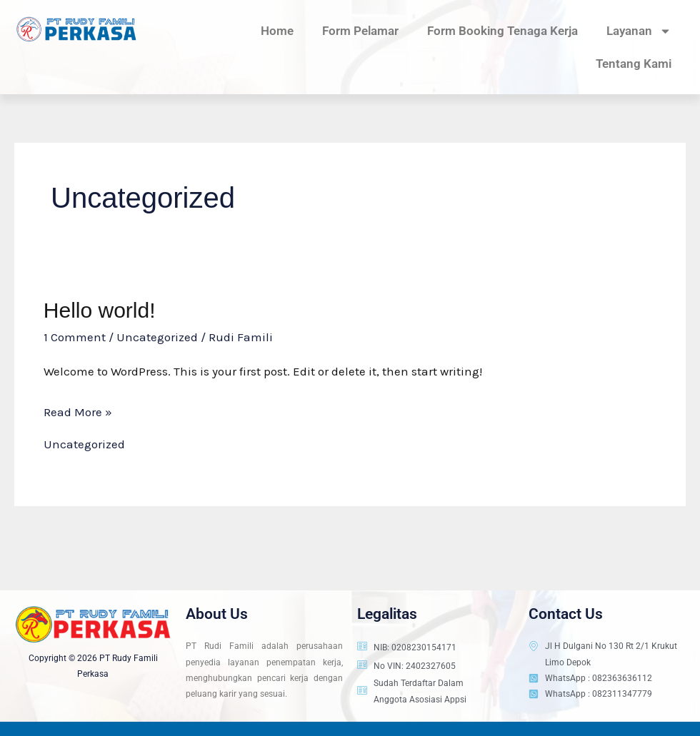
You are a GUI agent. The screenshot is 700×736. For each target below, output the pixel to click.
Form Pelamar (360, 31)
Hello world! (100, 310)
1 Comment (75, 337)
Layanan (639, 31)
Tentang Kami (634, 64)
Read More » (78, 410)
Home (277, 31)
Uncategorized (157, 337)
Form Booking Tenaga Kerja (502, 31)
